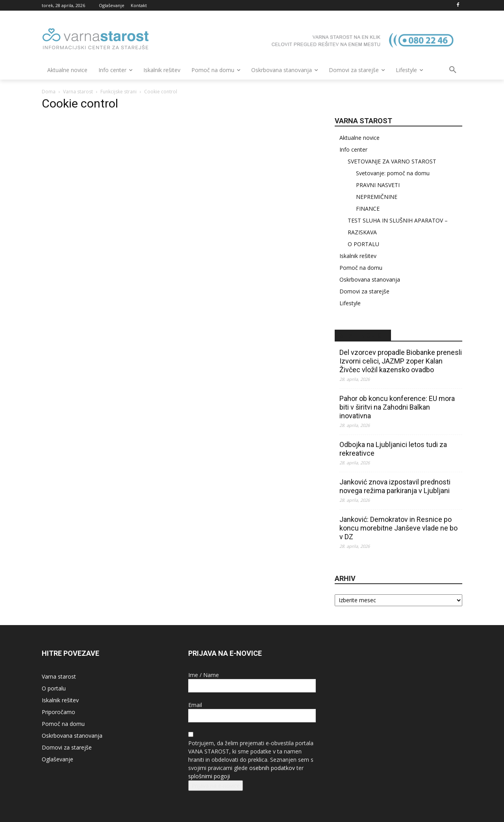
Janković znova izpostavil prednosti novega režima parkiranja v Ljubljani (395, 486)
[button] (453, 70)
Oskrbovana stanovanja (370, 279)
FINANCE (368, 209)
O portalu (54, 688)
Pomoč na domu (361, 268)
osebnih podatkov (272, 768)
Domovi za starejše (364, 291)
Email (195, 705)
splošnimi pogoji (209, 776)
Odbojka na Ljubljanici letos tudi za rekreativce (393, 449)
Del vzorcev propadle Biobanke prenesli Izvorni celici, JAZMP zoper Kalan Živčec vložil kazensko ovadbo (401, 361)
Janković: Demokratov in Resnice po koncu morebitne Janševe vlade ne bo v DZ (398, 528)
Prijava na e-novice (216, 786)
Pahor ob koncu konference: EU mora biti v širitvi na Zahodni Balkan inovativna (397, 407)
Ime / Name (204, 675)
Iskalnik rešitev (358, 256)
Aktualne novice (359, 138)
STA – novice (363, 335)
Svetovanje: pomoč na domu (393, 173)
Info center (353, 149)
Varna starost (78, 92)
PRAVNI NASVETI (378, 185)
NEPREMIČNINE (377, 197)
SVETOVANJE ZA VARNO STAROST (392, 161)
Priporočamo (58, 712)
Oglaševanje (57, 759)
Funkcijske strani (119, 92)
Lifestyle (350, 303)
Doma (49, 92)
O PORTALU (363, 244)
